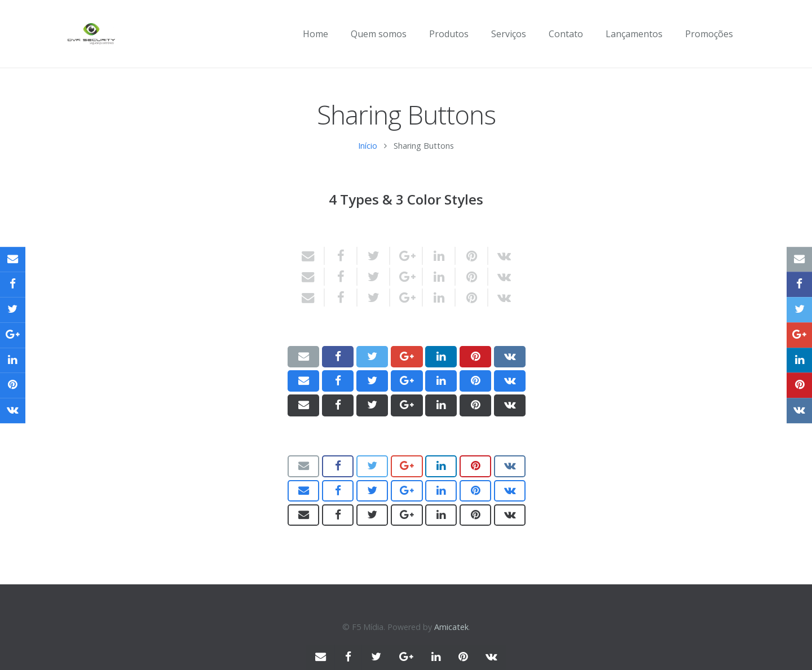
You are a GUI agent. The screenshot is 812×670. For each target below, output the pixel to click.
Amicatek (451, 627)
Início (368, 152)
